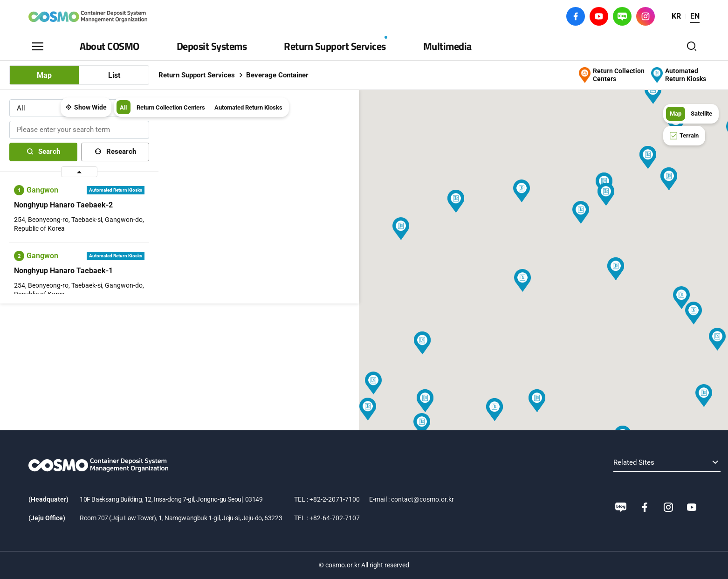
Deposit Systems (212, 46)
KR (676, 16)
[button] (301, 229)
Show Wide (202, 114)
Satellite (699, 113)
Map (44, 75)
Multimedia (447, 46)
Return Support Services (335, 46)
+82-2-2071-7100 (335, 499)
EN (695, 16)
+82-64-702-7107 (335, 518)
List (114, 75)
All (236, 114)
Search (49, 155)
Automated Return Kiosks (374, 114)
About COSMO (110, 46)
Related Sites (572, 463)
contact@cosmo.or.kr (422, 499)
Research (121, 155)
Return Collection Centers (288, 114)
